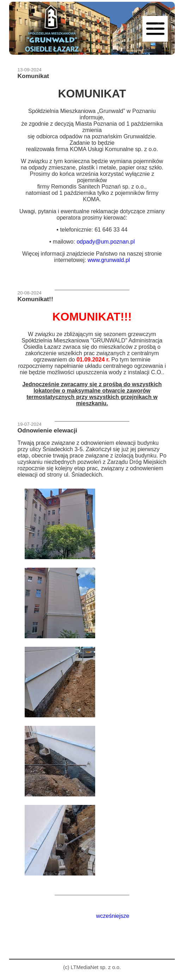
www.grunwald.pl (109, 260)
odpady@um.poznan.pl (106, 242)
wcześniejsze (112, 916)
